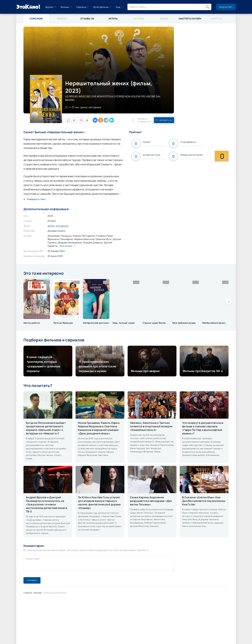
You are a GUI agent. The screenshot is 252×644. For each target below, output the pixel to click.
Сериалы (81, 7)
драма (51, 226)
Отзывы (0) (87, 19)
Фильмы (65, 7)
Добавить (140, 120)
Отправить (32, 580)
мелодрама (62, 226)
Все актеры (67, 246)
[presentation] (229, 302)
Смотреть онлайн (190, 19)
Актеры (113, 19)
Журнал (49, 7)
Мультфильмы (101, 7)
